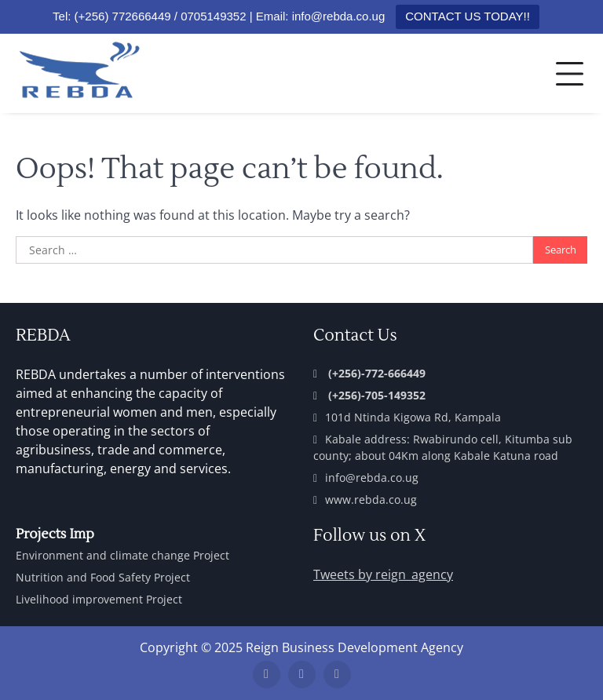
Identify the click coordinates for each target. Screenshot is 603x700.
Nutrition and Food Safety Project (103, 577)
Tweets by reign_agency (383, 574)
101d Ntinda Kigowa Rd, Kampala (407, 417)
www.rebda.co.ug (365, 499)
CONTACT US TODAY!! (468, 16)
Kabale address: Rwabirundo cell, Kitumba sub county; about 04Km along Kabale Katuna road (443, 447)
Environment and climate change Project (122, 555)
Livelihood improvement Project (99, 599)
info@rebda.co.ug (366, 478)
